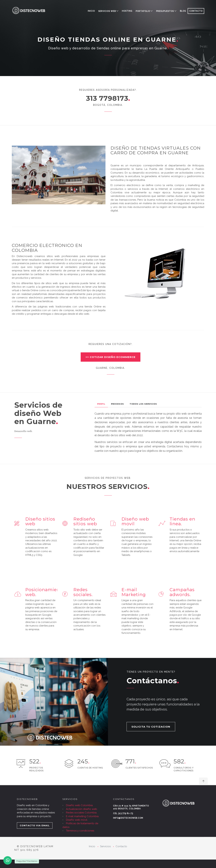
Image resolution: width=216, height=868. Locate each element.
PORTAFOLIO (143, 11)
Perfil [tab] (101, 404)
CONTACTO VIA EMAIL (35, 825)
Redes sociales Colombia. (82, 813)
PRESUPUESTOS (165, 11)
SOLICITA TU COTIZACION (151, 727)
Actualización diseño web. (82, 809)
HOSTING (127, 11)
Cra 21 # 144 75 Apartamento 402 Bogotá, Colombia (131, 807)
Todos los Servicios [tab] (143, 404)
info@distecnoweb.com (128, 818)
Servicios (105, 846)
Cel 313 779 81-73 (123, 813)
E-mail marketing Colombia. (83, 816)
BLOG (183, 11)
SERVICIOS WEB (107, 11)
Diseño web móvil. (77, 820)
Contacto (121, 846)
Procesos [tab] (117, 404)
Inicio (91, 11)
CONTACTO (196, 11)
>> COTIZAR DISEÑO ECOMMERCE (111, 357)
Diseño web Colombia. (80, 805)
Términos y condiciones (80, 831)
